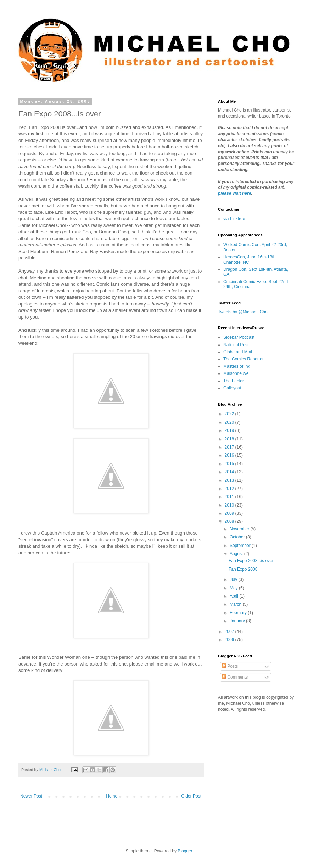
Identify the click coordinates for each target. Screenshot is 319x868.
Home (112, 796)
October (238, 537)
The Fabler (234, 381)
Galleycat (232, 388)
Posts (230, 666)
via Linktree (234, 219)
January (238, 621)
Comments (235, 677)
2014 (230, 472)
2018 (230, 439)
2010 (230, 505)
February (239, 613)
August (237, 554)
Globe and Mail (238, 352)
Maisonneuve (236, 373)
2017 (230, 447)
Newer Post (31, 796)
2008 (230, 521)
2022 (230, 414)
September (241, 546)
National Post (236, 345)
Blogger (185, 851)
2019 (230, 430)
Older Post (191, 796)
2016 (230, 455)
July (234, 579)
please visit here (234, 193)
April (234, 596)
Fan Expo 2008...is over (251, 561)
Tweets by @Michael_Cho (243, 312)
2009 (230, 513)
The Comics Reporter (244, 359)
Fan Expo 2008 (243, 569)
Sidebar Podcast (239, 337)
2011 (230, 497)
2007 (230, 632)
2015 (230, 464)
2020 (230, 422)
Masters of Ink (237, 366)
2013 (230, 480)
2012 (230, 489)
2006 (230, 640)
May (234, 588)
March (236, 604)
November (240, 529)
